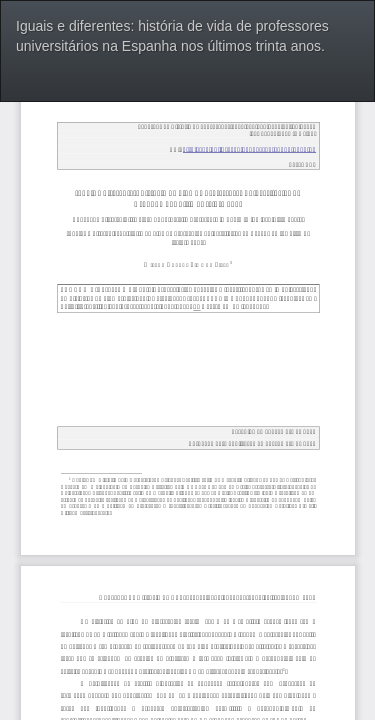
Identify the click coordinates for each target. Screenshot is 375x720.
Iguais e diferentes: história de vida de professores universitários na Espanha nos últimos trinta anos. (172, 36)
